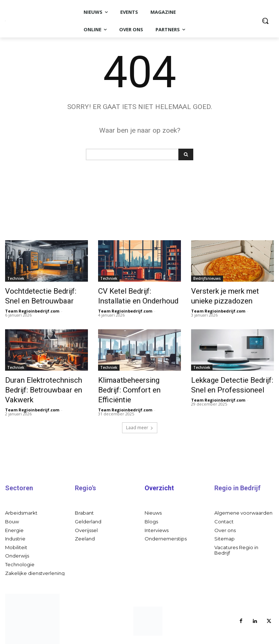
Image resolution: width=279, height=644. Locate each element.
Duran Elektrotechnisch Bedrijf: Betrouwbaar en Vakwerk (37, 384)
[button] (265, 21)
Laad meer (140, 418)
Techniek (16, 278)
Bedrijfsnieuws (207, 278)
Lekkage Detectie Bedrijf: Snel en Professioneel (232, 380)
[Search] (186, 154)
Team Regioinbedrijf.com (32, 307)
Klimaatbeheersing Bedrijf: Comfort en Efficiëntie (134, 380)
